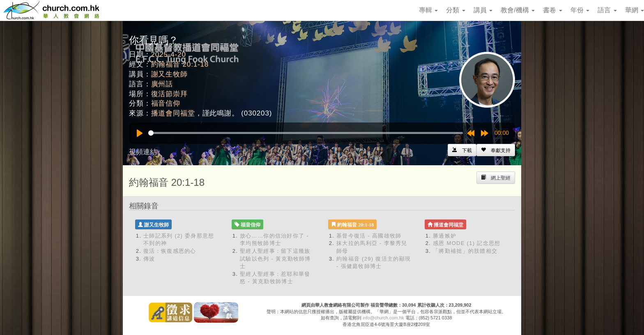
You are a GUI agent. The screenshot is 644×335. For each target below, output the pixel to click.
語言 (607, 10)
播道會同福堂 (173, 113)
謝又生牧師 (169, 74)
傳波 (149, 259)
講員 (483, 10)
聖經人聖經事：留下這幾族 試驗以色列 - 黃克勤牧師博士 (275, 259)
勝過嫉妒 (445, 236)
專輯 (428, 10)
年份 (580, 10)
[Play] (140, 133)
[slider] (306, 133)
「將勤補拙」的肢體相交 (465, 251)
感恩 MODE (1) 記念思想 (467, 243)
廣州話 (162, 84)
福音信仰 (166, 103)
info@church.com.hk (383, 318)
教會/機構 (518, 10)
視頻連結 (143, 152)
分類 (455, 10)
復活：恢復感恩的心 (170, 251)
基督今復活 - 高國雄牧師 (369, 236)
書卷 (552, 10)
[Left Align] (496, 150)
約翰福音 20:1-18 (180, 64)
